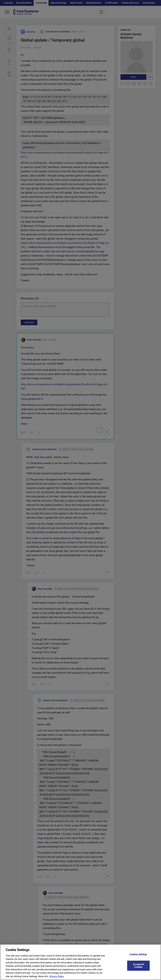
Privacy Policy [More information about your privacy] (57, 978)
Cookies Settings (138, 956)
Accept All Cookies (138, 968)
